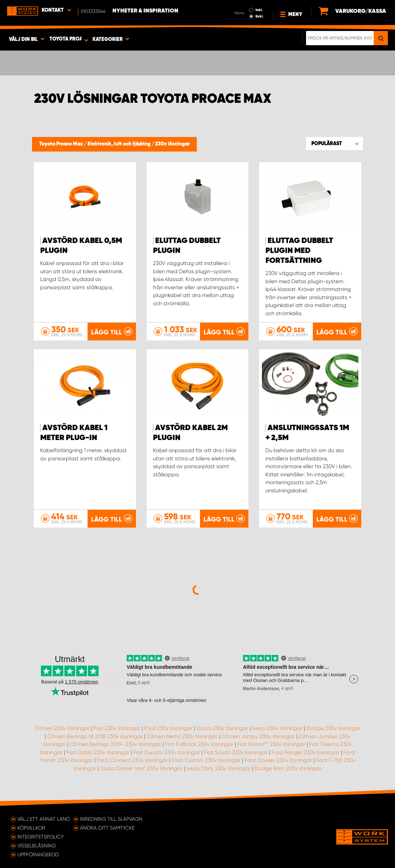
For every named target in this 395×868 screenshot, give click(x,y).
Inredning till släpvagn (111, 819)
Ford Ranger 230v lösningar (306, 752)
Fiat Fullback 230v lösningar (199, 744)
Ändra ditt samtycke (107, 828)
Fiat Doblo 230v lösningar (98, 752)
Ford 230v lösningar (168, 728)
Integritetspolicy (41, 837)
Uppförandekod (38, 854)
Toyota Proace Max (62, 144)
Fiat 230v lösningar (117, 728)
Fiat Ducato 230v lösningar (167, 752)
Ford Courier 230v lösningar (278, 760)
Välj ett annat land (44, 819)
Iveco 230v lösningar (277, 728)
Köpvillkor (31, 828)
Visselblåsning (37, 846)
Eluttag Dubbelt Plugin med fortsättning (299, 251)
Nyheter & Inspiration (145, 11)
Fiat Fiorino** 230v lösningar (271, 744)
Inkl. (259, 10)
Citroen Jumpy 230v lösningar (258, 736)
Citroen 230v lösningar (62, 728)
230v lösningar (172, 144)
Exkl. (260, 16)
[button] (335, 143)
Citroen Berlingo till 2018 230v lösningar (95, 736)
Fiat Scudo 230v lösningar (236, 752)
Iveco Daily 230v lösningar (218, 768)
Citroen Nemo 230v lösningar (182, 736)
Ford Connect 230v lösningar (132, 760)
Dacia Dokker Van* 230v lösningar (141, 768)
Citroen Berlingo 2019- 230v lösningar (115, 744)
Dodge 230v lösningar (334, 728)
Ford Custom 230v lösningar (206, 760)
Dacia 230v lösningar (222, 728)
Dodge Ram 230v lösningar (288, 768)
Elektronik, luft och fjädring (120, 144)
